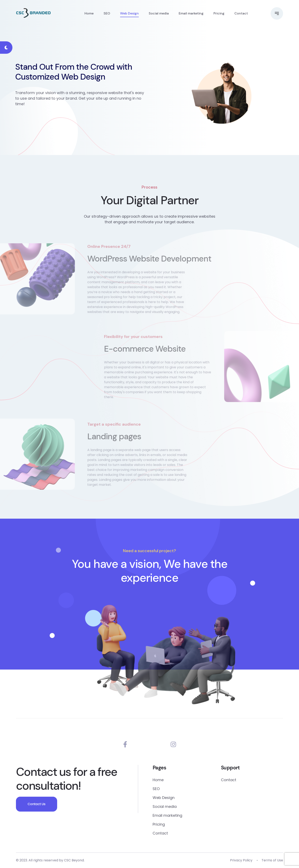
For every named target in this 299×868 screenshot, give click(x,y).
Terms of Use (272, 860)
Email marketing (191, 13)
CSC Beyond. (74, 860)
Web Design (129, 13)
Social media (159, 13)
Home (89, 13)
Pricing (219, 13)
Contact (241, 13)
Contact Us (37, 804)
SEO (107, 13)
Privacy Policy (241, 860)
